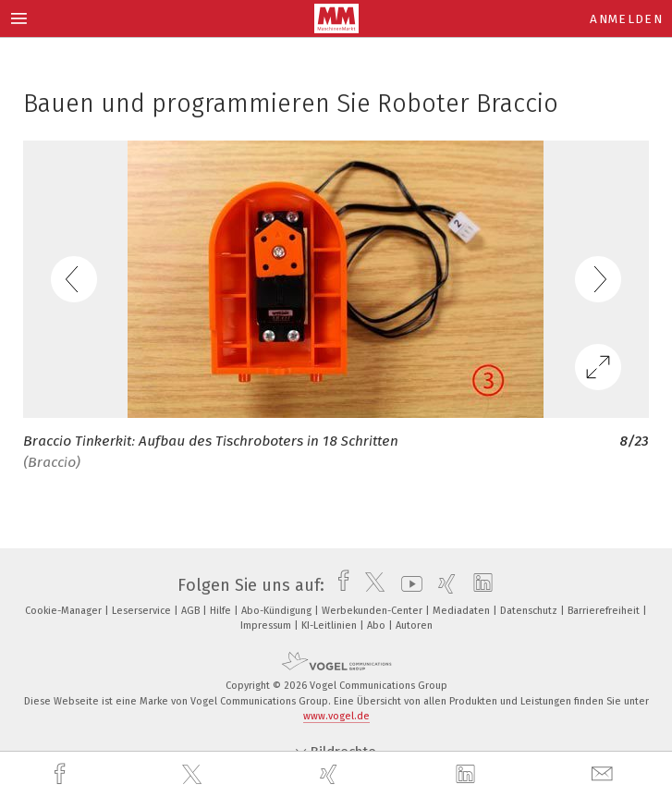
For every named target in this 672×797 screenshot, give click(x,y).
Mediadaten (463, 611)
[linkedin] (468, 775)
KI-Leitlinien (330, 625)
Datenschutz (530, 611)
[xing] (331, 774)
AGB (192, 611)
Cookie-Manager (65, 611)
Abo (378, 625)
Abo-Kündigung (278, 611)
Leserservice (143, 611)
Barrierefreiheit (605, 611)
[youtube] (407, 585)
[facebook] (62, 774)
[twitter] (194, 775)
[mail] (605, 774)
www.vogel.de (336, 716)
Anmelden (626, 19)
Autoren (414, 625)
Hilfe (222, 611)
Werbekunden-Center (373, 611)
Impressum (267, 625)
